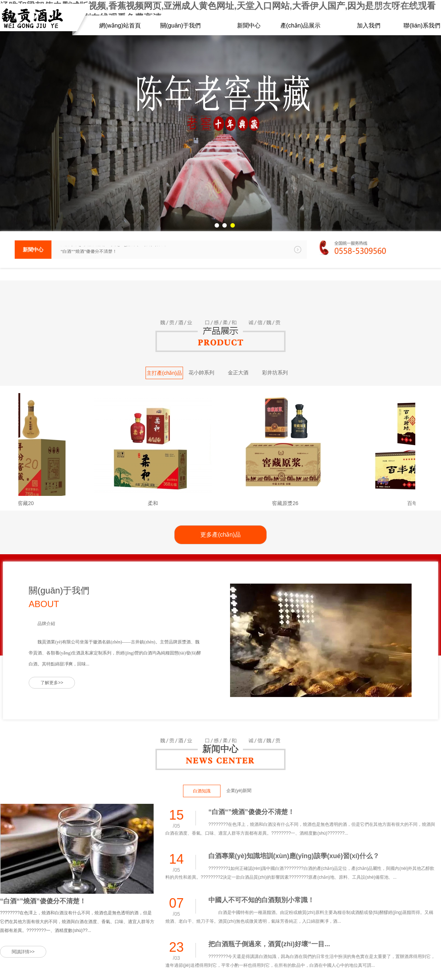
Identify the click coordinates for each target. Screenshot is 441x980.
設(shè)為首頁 (383, 7)
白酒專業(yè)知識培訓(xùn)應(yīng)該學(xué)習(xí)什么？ (115, 250)
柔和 (157, 503)
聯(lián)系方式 (383, 13)
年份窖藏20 (25, 503)
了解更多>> (52, 683)
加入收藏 (414, 7)
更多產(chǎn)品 (220, 535)
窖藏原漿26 (289, 503)
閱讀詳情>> (23, 952)
